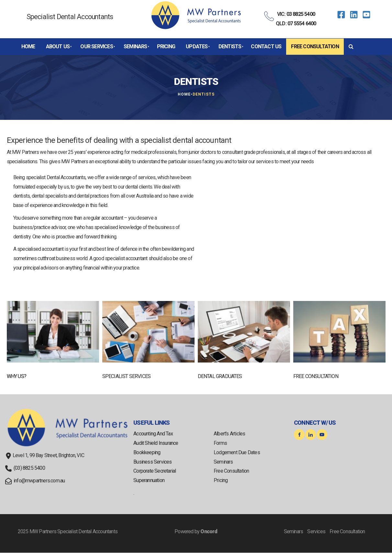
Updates (197, 46)
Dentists (230, 46)
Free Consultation (315, 46)
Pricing (166, 46)
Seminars (135, 46)
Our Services (96, 46)
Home (28, 46)
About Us (58, 46)
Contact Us (266, 46)
